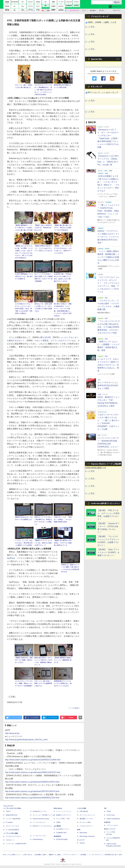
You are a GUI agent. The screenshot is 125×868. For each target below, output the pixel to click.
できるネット (10, 840)
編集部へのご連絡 (55, 855)
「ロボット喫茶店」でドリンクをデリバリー (52, 341)
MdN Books (83, 833)
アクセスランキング (100, 17)
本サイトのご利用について (12, 855)
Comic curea (111, 815)
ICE (105, 808)
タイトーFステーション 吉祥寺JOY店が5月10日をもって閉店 (108, 385)
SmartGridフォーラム (40, 811)
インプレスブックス (39, 836)
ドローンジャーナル (12, 826)
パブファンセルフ (112, 825)
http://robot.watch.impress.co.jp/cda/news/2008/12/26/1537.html (33, 772)
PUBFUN (107, 822)
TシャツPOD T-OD (63, 819)
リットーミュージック (63, 811)
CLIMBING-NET (61, 833)
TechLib (82, 843)
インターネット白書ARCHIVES (16, 844)
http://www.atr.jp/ (12, 733)
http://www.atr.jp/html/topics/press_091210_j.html (26, 740)
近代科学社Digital (62, 839)
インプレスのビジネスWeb (12, 808)
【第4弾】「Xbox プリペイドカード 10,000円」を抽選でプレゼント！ (108, 552)
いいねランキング (110, 92)
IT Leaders (9, 822)
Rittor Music (58, 808)
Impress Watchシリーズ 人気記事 (106, 464)
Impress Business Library (41, 819)
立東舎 (58, 822)
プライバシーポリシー (70, 855)
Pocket (71, 717)
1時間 (90, 22)
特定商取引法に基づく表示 (113, 855)
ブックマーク (53, 717)
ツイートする (16, 717)
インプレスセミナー (39, 822)
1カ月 (114, 22)
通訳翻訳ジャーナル (86, 819)
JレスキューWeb (85, 822)
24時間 (98, 22)
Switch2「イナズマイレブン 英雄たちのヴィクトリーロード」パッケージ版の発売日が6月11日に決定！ (108, 237)
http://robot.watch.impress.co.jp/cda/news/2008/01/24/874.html (32, 782)
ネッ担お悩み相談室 (12, 830)
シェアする (34, 717)
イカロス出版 (82, 808)
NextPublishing (38, 839)
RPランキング (94, 92)
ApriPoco (11, 558)
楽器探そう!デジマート (64, 815)
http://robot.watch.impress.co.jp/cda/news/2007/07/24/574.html (32, 791)
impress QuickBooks (113, 819)
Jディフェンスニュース (87, 815)
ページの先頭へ (74, 708)
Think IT (8, 811)
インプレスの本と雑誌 (11, 833)
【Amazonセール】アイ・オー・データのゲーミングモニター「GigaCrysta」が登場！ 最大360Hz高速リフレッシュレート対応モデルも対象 (108, 138)
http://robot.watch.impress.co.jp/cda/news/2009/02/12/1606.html (33, 760)
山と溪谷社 (57, 826)
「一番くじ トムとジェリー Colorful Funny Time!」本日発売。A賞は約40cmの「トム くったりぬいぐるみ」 (108, 211)
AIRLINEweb (84, 811)
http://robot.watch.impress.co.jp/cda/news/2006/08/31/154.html (32, 798)
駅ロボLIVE (46, 337)
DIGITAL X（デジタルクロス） (43, 826)
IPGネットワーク (110, 829)
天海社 (109, 811)
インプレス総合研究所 (13, 819)
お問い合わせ (28, 855)
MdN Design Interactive (87, 836)
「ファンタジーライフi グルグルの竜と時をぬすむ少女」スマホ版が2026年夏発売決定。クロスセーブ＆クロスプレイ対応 (109, 327)
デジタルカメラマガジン (14, 836)
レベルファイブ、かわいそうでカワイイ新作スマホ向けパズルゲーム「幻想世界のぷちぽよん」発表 (108, 365)
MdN (79, 830)
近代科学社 (57, 836)
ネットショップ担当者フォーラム (44, 815)
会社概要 (83, 855)
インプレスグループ (95, 855)
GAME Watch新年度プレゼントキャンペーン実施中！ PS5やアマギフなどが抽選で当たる (106, 504)
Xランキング (96, 87)
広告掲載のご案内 (40, 855)
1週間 (106, 22)
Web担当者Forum (12, 815)
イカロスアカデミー (86, 826)
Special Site (96, 59)
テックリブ (81, 840)
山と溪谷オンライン (63, 829)
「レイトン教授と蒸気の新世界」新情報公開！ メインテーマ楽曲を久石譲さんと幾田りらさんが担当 (108, 257)
